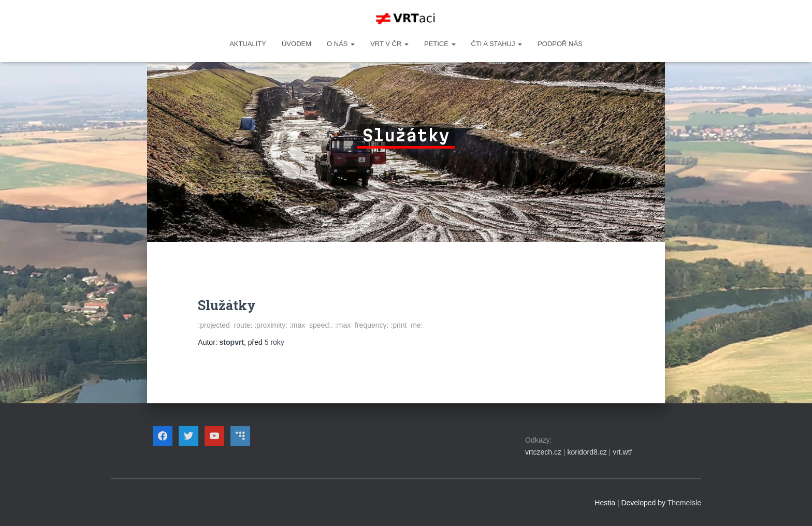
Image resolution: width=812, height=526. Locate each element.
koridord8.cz (587, 452)
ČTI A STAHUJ (497, 44)
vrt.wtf (622, 452)
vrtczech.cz (543, 452)
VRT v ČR (389, 44)
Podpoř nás (560, 44)
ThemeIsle (684, 503)
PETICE (440, 44)
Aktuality (248, 44)
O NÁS (341, 44)
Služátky (227, 305)
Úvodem (296, 44)
